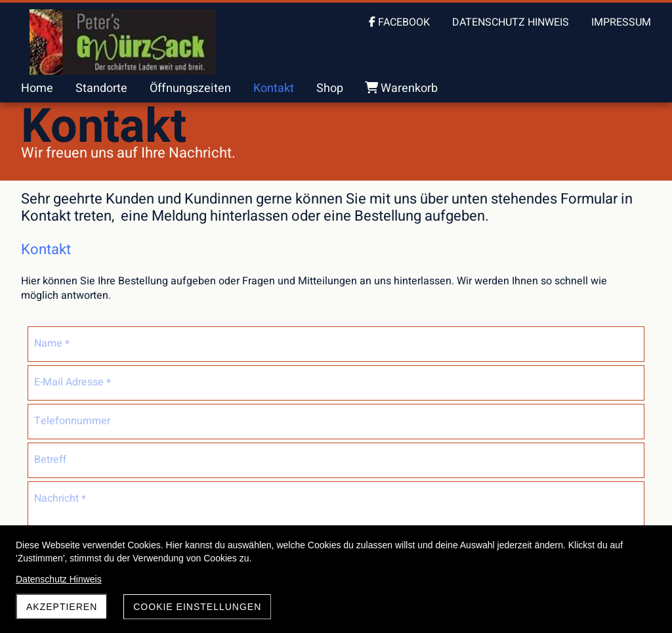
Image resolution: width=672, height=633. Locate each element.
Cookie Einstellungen (197, 607)
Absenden (295, 509)
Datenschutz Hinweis (59, 579)
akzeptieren (62, 607)
